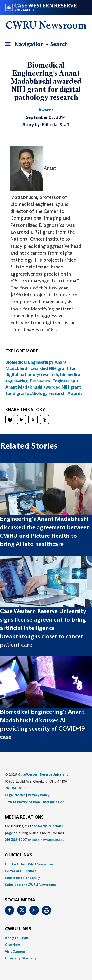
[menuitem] (46, 864)
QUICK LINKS (19, 855)
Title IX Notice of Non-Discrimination (35, 802)
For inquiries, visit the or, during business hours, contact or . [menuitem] (35, 833)
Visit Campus (15, 951)
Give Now (12, 945)
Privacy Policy (39, 795)
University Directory (21, 958)
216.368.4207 (16, 840)
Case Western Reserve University (43, 774)
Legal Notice (15, 795)
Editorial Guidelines (20, 871)
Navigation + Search (35, 45)
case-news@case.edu (48, 840)
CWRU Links (18, 929)
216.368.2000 (16, 788)
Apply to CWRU (17, 938)
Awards (75, 393)
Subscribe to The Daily (22, 878)
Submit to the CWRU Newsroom (30, 885)
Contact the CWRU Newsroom (29, 864)
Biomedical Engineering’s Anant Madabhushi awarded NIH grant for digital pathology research (41, 368)
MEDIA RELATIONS (24, 817)
